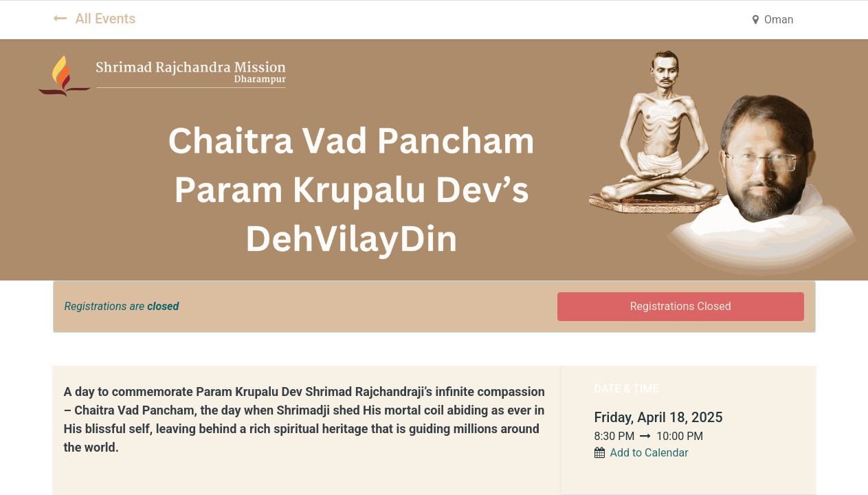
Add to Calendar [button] (649, 453)
